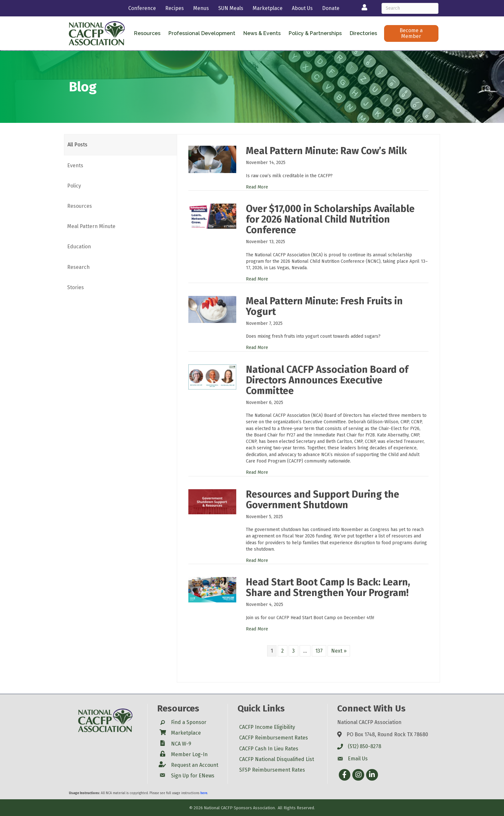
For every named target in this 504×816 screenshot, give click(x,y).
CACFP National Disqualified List (277, 759)
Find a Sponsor (189, 722)
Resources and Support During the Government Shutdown (323, 500)
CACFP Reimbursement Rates (274, 738)
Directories (363, 33)
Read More (257, 187)
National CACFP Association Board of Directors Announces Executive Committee (327, 380)
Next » (339, 651)
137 (319, 651)
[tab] (121, 145)
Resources (147, 33)
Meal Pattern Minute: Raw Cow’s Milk (326, 151)
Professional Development (202, 33)
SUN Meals (231, 8)
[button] (411, 33)
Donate (331, 8)
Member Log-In (189, 754)
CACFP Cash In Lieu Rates (269, 749)
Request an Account (195, 765)
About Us (302, 8)
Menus (201, 8)
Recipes (175, 8)
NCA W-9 (181, 744)
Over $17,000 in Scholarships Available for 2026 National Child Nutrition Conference (330, 219)
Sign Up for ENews (193, 776)
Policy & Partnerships (315, 33)
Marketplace (268, 8)
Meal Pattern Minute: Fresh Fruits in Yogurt (324, 306)
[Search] (410, 8)
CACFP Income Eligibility (267, 727)
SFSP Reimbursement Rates (272, 770)
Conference (142, 8)
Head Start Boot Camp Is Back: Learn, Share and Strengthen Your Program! (328, 587)
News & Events (262, 33)
